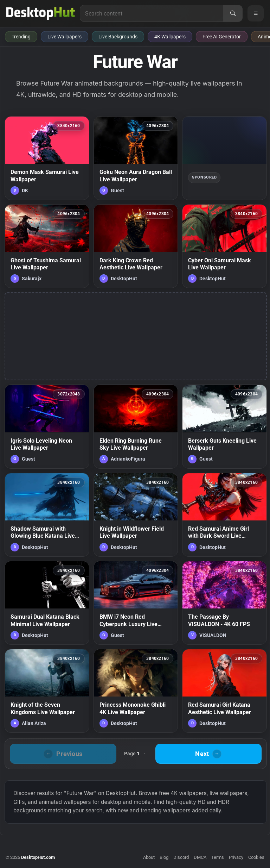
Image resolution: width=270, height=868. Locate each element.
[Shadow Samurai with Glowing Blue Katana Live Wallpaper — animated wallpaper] (47, 515)
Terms (218, 857)
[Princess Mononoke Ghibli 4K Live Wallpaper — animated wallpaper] (136, 691)
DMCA (200, 857)
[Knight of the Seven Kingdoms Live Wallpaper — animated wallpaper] (47, 691)
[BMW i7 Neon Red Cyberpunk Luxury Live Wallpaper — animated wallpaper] (136, 603)
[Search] (233, 13)
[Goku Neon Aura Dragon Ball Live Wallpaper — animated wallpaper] (136, 158)
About (149, 857)
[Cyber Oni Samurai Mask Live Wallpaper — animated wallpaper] (224, 246)
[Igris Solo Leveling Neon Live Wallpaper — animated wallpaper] (47, 426)
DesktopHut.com (38, 857)
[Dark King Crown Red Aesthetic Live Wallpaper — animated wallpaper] (136, 246)
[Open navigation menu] (256, 13)
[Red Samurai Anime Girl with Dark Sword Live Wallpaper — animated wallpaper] (224, 515)
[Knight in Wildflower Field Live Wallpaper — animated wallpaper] (136, 515)
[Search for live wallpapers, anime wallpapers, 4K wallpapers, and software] (152, 13)
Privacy (236, 857)
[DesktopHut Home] (41, 13)
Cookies (256, 857)
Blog (164, 857)
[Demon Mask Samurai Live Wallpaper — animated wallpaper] (47, 158)
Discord (181, 857)
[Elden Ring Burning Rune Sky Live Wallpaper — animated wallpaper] (136, 426)
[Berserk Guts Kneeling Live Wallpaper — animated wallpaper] (224, 426)
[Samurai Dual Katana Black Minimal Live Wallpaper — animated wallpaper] (47, 603)
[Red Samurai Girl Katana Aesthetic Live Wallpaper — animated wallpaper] (224, 691)
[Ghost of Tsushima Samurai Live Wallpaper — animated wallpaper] (47, 246)
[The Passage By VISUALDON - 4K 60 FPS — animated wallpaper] (224, 603)
